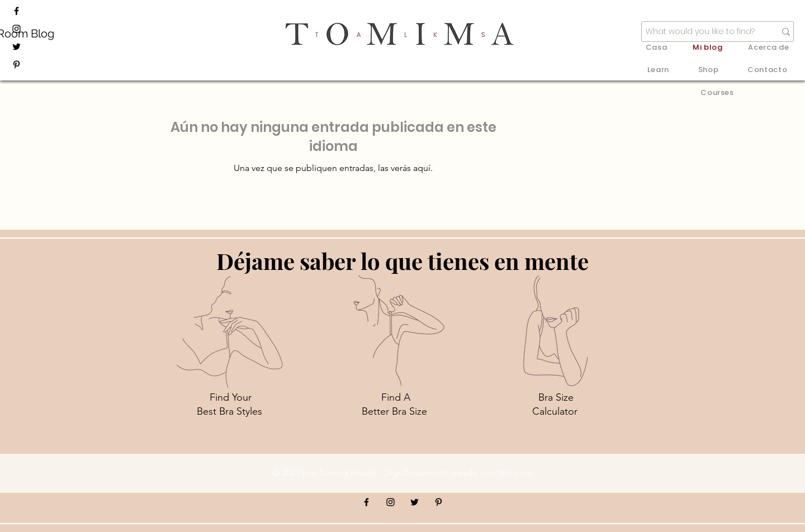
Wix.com (515, 472)
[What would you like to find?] (702, 32)
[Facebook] (16, 11)
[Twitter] (16, 47)
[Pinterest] (16, 65)
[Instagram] (16, 29)
